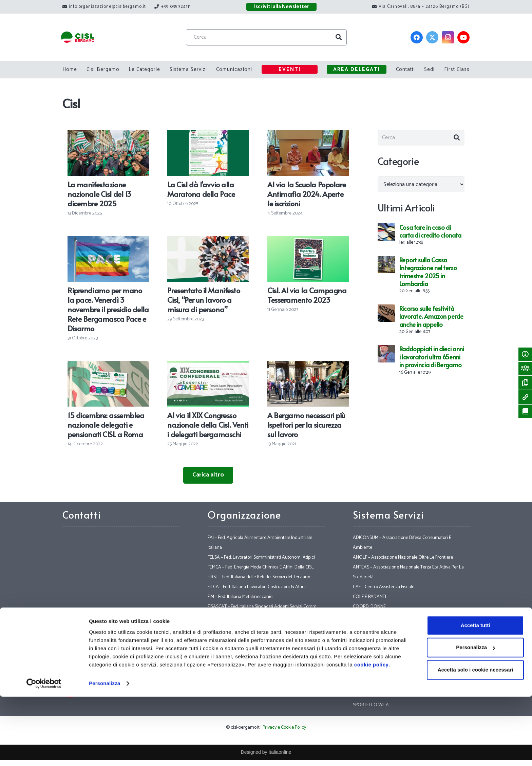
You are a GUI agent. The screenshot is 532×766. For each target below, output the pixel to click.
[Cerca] (275, 37)
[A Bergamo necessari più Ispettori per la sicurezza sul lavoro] (308, 366)
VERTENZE (363, 676)
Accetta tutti (476, 695)
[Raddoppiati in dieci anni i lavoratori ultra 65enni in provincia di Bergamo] (386, 353)
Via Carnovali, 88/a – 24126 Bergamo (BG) (131, 632)
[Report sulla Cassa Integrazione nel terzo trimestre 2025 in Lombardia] (386, 264)
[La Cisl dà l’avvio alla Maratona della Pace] (208, 135)
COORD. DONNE (369, 607)
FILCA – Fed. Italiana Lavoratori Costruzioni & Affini (257, 587)
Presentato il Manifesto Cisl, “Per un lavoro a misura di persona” (204, 300)
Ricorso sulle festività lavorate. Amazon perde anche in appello (431, 319)
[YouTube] (463, 37)
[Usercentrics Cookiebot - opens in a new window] (44, 753)
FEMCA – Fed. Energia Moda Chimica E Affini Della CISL (261, 567)
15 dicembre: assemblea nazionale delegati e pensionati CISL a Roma (106, 425)
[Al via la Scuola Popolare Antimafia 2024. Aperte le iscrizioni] (308, 135)
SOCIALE (362, 666)
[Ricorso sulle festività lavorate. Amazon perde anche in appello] (386, 312)
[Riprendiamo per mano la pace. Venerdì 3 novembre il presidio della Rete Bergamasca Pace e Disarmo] (108, 241)
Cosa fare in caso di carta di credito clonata (430, 234)
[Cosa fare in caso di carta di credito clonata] (386, 231)
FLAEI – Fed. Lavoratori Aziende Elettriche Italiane (255, 646)
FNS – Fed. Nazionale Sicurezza (237, 666)
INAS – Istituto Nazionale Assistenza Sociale (395, 636)
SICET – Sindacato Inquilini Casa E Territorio (395, 656)
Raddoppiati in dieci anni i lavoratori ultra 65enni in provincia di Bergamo (432, 360)
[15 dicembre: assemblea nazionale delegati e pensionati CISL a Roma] (108, 366)
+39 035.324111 (123, 661)
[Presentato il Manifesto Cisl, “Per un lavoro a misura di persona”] (208, 241)
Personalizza (104, 753)
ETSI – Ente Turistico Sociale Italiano (387, 616)
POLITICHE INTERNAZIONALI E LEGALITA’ (394, 646)
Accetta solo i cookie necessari (476, 739)
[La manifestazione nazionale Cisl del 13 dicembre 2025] (108, 135)
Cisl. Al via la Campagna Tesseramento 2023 (307, 295)
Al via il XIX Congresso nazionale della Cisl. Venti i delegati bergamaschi (208, 425)
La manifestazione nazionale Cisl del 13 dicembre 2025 (99, 194)
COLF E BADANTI (369, 597)
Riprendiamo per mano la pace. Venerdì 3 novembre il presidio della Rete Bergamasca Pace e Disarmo (108, 309)
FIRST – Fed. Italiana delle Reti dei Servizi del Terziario (259, 577)
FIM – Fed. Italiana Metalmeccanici (241, 597)
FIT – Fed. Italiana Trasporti (233, 636)
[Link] (87, 38)
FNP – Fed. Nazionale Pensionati (238, 656)
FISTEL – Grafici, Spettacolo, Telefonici (244, 626)
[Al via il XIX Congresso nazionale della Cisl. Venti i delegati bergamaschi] (208, 366)
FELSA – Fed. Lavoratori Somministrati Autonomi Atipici (261, 557)
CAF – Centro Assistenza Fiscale (384, 587)
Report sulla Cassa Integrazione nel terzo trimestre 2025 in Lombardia (428, 275)
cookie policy (372, 734)
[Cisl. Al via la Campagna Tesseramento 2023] (308, 241)
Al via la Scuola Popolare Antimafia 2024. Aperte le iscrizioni (307, 194)
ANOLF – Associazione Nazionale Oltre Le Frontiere (403, 557)
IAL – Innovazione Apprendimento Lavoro (393, 626)
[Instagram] (448, 37)
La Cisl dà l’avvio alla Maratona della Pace (201, 189)
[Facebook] (417, 37)
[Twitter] (432, 37)
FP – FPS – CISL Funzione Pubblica (240, 676)
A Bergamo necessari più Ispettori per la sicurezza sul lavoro (306, 425)
